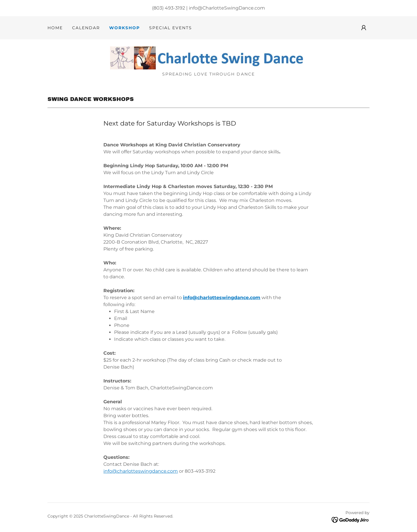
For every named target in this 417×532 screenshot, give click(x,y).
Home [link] (55, 28)
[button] (364, 28)
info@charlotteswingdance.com (222, 298)
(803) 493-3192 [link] (169, 8)
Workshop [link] (125, 28)
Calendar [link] (86, 28)
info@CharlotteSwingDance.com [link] (227, 8)
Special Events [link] (171, 28)
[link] (209, 57)
